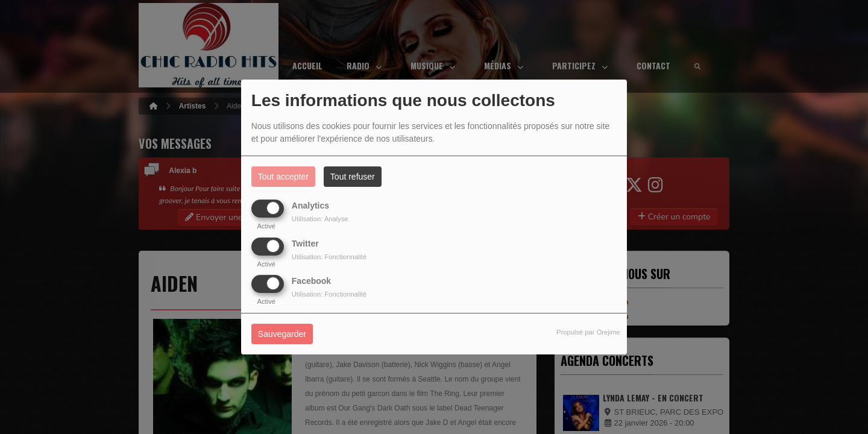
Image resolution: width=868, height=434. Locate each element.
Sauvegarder (282, 334)
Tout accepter (283, 177)
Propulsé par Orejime (588, 332)
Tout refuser (353, 177)
